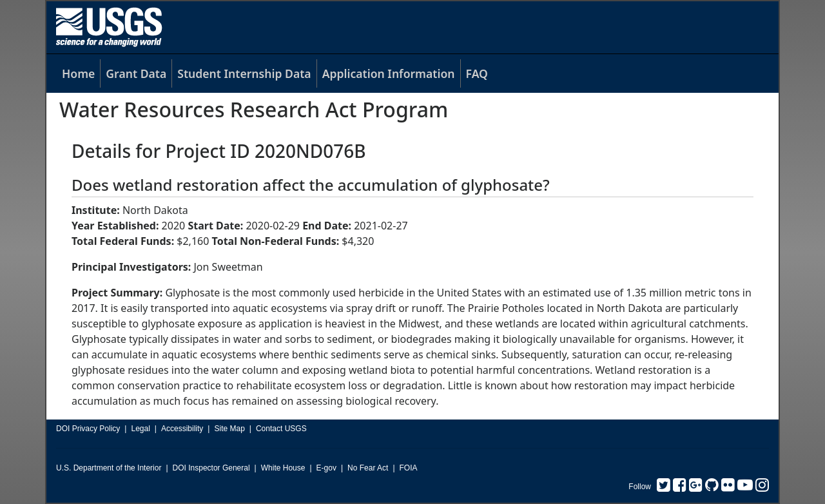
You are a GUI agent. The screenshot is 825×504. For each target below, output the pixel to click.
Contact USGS (281, 429)
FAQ (477, 73)
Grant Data (136, 73)
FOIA (409, 468)
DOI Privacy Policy (88, 429)
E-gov (326, 468)
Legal (140, 429)
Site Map (229, 429)
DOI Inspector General (211, 468)
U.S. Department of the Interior (109, 468)
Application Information (389, 73)
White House (283, 468)
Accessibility (182, 429)
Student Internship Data (244, 73)
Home (78, 73)
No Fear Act (368, 468)
